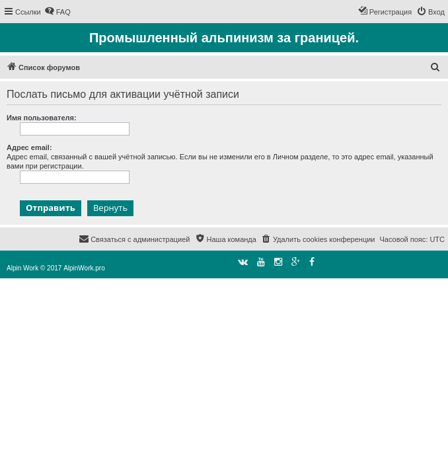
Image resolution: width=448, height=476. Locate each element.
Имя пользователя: (42, 118)
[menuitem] (57, 12)
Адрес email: (29, 147)
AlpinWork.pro (84, 268)
